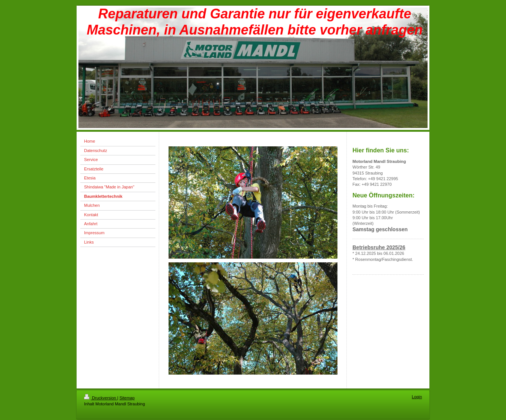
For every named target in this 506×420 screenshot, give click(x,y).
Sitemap (127, 398)
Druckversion (101, 398)
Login (417, 397)
